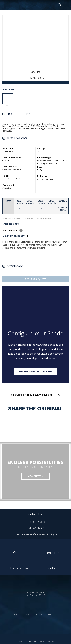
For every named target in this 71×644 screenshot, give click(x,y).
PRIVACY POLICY (53, 614)
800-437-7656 (38, 522)
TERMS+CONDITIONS (32, 614)
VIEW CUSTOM (36, 476)
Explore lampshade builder (35, 372)
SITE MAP (14, 614)
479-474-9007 (38, 528)
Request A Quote (35, 279)
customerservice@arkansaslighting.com (38, 534)
